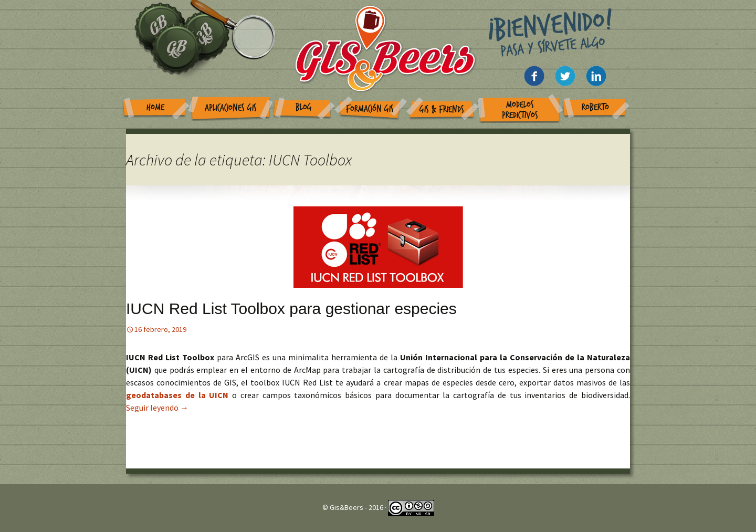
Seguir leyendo (157, 408)
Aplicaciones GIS (231, 108)
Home (155, 107)
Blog (304, 107)
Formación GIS (370, 109)
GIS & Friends (442, 109)
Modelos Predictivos (520, 110)
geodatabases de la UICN (179, 395)
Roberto (595, 107)
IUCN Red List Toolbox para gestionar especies (291, 309)
